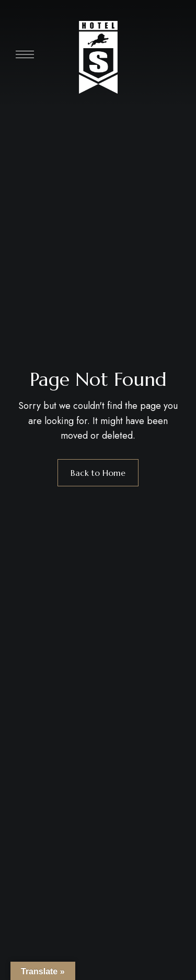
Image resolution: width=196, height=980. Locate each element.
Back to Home (98, 473)
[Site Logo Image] (98, 57)
